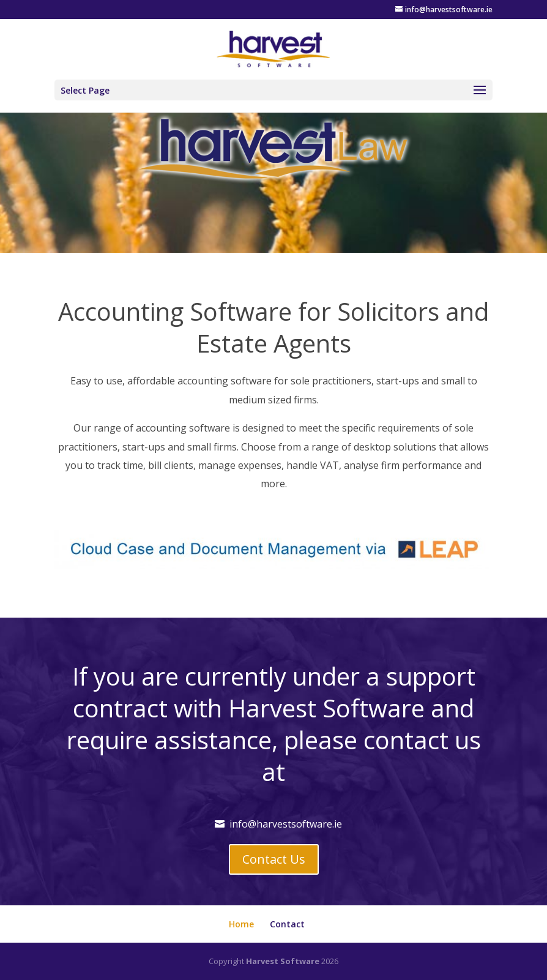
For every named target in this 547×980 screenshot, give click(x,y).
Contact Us (274, 859)
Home (241, 924)
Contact (287, 924)
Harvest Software (283, 961)
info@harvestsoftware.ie (286, 824)
